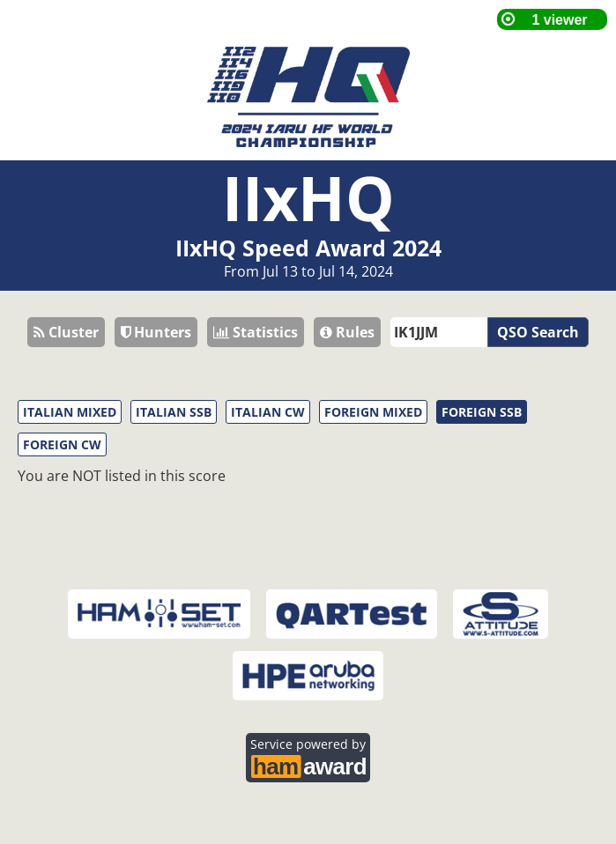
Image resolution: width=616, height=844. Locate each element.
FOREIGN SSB (482, 412)
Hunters (156, 332)
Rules (347, 332)
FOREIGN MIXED (373, 412)
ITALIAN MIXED (70, 412)
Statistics (256, 332)
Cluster (66, 332)
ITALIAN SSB (174, 412)
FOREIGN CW (62, 444)
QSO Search (538, 332)
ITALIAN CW (268, 412)
